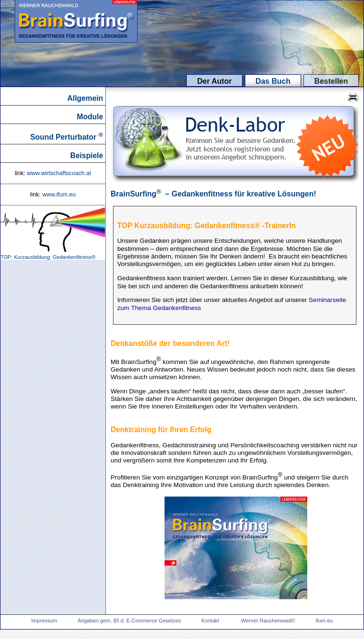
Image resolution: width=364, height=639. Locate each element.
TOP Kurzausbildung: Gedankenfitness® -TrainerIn (207, 226)
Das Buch (273, 81)
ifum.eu (324, 621)
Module (90, 117)
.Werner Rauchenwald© (268, 621)
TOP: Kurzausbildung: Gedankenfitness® (53, 255)
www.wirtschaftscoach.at (59, 173)
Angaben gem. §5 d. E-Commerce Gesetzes (129, 621)
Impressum (44, 621)
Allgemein (85, 98)
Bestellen (331, 81)
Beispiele (87, 155)
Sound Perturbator (67, 136)
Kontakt (211, 621)
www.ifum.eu (59, 195)
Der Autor (214, 81)
